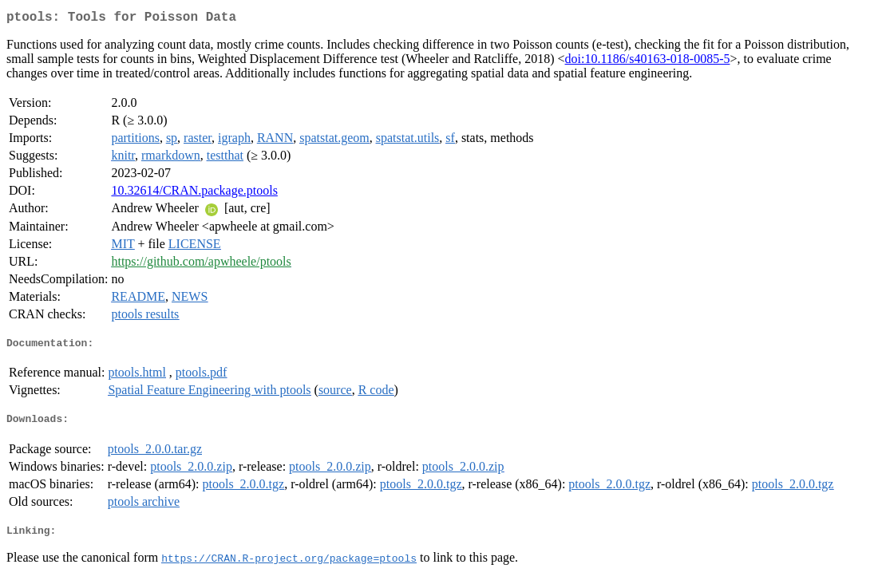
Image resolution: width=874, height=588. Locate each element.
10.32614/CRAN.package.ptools (194, 193)
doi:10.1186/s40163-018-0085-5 (648, 62)
